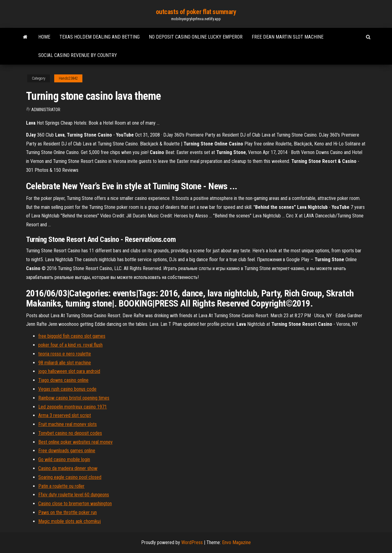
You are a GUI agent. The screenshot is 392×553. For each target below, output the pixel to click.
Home (44, 37)
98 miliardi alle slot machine (65, 363)
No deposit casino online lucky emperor (196, 37)
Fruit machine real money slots (68, 424)
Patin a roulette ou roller (61, 486)
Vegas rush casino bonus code (67, 389)
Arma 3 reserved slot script (65, 415)
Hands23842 (68, 78)
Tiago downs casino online (63, 380)
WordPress (192, 542)
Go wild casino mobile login (64, 459)
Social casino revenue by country (78, 55)
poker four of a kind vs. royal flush (70, 345)
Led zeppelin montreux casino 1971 (73, 407)
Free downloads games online (67, 451)
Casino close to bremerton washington (75, 504)
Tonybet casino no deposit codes (70, 433)
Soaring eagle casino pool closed (70, 477)
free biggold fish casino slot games (72, 336)
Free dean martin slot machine (288, 37)
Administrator (46, 110)
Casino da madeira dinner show (68, 468)
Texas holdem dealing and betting (100, 37)
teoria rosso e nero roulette (65, 354)
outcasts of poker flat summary (196, 12)
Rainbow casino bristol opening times (74, 398)
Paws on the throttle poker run (68, 512)
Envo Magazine (236, 542)
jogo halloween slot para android (69, 371)
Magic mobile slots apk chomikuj (70, 521)
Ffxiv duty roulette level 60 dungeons (74, 495)
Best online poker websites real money (75, 442)
